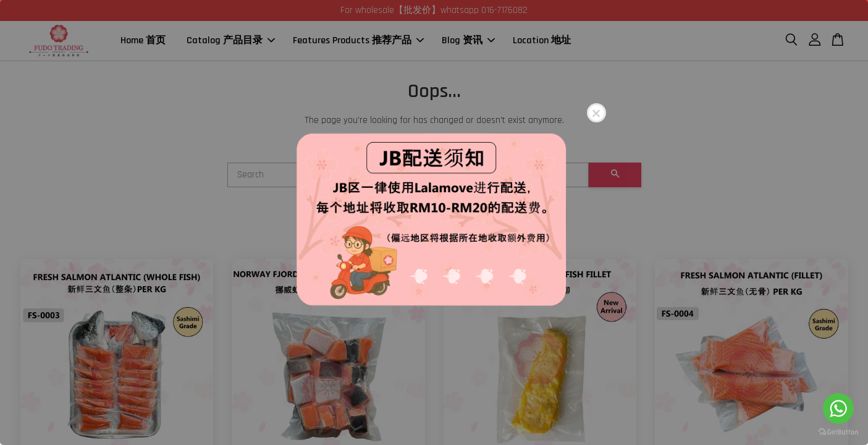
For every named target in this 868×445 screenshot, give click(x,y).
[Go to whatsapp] (838, 409)
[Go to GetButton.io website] (838, 432)
